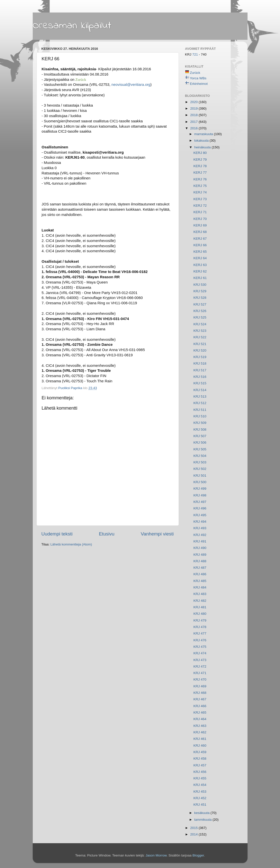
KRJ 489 (200, 555)
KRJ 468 (200, 693)
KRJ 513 (200, 396)
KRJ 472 (200, 666)
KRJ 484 (200, 587)
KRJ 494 (200, 522)
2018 (194, 115)
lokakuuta (202, 140)
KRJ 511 (200, 410)
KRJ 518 (200, 363)
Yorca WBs (198, 78)
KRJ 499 (200, 489)
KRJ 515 (200, 383)
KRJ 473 (200, 660)
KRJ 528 (200, 298)
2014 (194, 834)
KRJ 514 (200, 390)
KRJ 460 (200, 746)
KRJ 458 (200, 759)
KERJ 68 (200, 232)
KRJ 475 (200, 647)
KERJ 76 (200, 179)
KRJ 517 (200, 370)
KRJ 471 (200, 673)
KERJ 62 (200, 271)
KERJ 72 (200, 206)
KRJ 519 (200, 357)
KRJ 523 (200, 331)
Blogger (198, 855)
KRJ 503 (200, 462)
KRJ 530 (200, 285)
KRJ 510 (200, 416)
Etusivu (107, 534)
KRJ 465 (200, 712)
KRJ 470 (200, 679)
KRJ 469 (200, 686)
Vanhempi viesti (157, 534)
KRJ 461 (200, 739)
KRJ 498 (200, 495)
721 (196, 54)
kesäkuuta (202, 813)
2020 (194, 102)
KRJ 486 (200, 574)
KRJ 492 (200, 535)
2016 (194, 128)
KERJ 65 (200, 252)
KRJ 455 (200, 778)
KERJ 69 (200, 225)
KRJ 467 (200, 699)
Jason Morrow (156, 855)
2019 (194, 108)
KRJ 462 (200, 732)
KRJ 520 (200, 350)
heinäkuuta (203, 147)
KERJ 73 (200, 199)
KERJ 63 (200, 265)
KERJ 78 (200, 166)
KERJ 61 (200, 278)
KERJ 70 (200, 219)
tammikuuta (204, 820)
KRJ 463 (200, 726)
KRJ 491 (200, 541)
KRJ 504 (200, 456)
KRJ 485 (200, 581)
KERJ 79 (200, 160)
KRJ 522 (200, 337)
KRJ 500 (200, 482)
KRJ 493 (200, 528)
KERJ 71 (200, 212)
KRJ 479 (200, 620)
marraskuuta (204, 134)
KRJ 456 (200, 772)
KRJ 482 (200, 601)
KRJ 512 (200, 403)
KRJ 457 (200, 765)
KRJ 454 (200, 785)
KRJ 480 (200, 614)
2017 (194, 122)
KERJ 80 (200, 153)
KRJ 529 (200, 291)
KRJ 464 (200, 719)
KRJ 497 (200, 502)
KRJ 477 (200, 633)
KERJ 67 (200, 239)
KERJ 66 (200, 245)
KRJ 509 (200, 423)
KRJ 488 (200, 561)
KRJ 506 (200, 443)
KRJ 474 (200, 653)
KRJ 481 (200, 607)
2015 (194, 828)
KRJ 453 (200, 792)
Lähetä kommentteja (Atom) (71, 544)
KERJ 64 (200, 258)
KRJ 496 (200, 508)
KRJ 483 (200, 594)
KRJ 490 (200, 548)
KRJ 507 (200, 436)
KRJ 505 (200, 449)
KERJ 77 (200, 173)
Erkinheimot (199, 84)
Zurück (195, 73)
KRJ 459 (200, 752)
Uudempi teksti (57, 534)
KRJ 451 (200, 805)
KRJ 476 (200, 640)
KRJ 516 (200, 377)
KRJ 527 (200, 304)
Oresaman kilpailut (72, 26)
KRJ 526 (200, 311)
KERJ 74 (200, 192)
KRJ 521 (200, 344)
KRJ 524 (200, 324)
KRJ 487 (200, 568)
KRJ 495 (200, 515)
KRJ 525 (200, 317)
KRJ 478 (200, 627)
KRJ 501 (200, 476)
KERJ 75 (200, 186)
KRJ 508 (200, 429)
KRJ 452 (200, 798)
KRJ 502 (200, 469)
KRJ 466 (200, 706)
